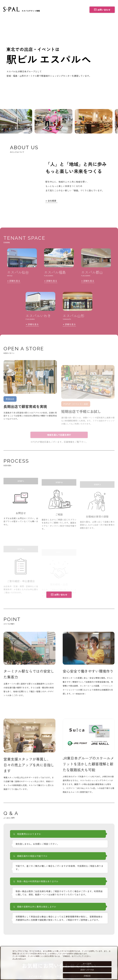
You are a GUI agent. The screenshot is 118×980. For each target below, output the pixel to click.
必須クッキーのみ (87, 970)
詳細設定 (87, 976)
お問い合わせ (102, 10)
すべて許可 (87, 964)
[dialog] (59, 963)
